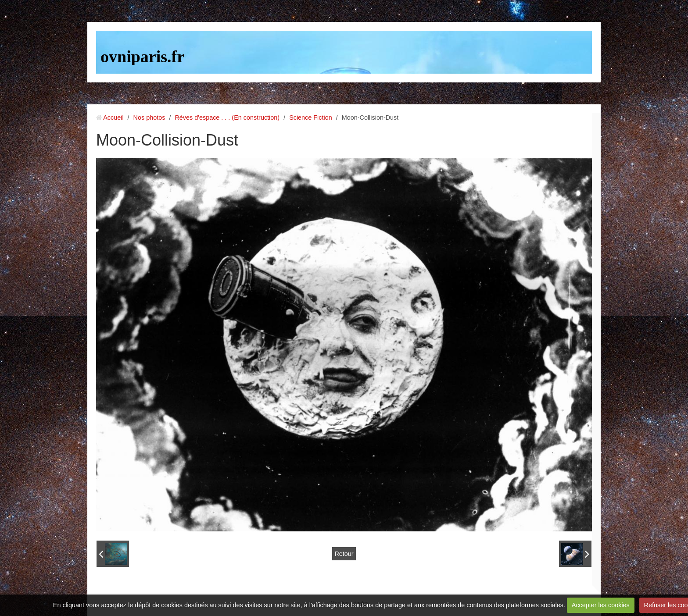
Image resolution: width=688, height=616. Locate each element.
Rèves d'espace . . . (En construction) (227, 118)
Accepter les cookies (601, 605)
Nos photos (149, 118)
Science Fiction (311, 118)
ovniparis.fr (142, 57)
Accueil (113, 118)
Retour (344, 554)
